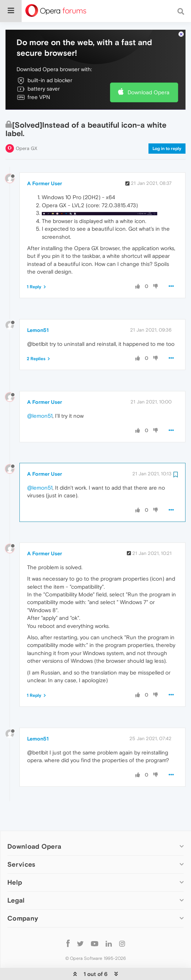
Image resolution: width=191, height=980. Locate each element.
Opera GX (27, 126)
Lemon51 (38, 308)
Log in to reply (167, 126)
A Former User (45, 161)
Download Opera (148, 70)
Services (21, 842)
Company (23, 896)
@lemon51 (40, 393)
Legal (16, 878)
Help (15, 860)
